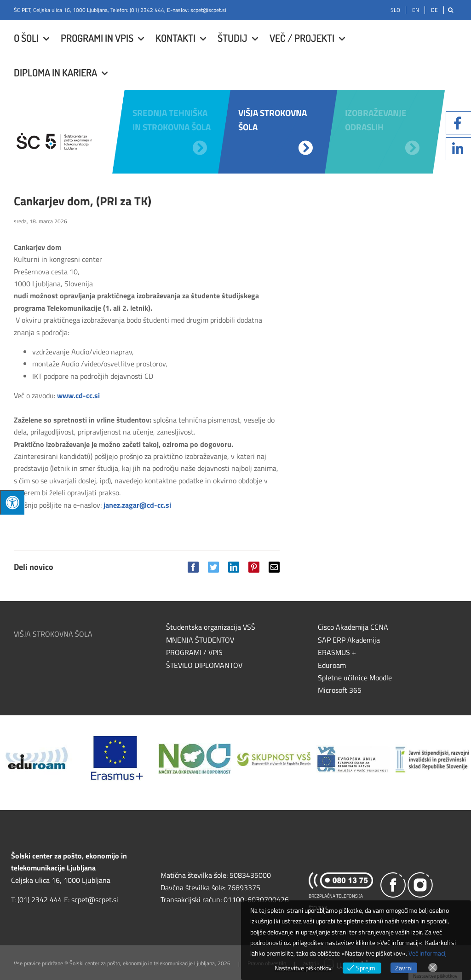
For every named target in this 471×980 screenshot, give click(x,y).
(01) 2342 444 (147, 10)
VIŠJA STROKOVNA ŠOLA (53, 634)
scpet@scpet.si (208, 10)
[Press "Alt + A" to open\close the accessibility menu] (12, 502)
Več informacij (428, 953)
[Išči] (451, 10)
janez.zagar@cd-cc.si (137, 505)
